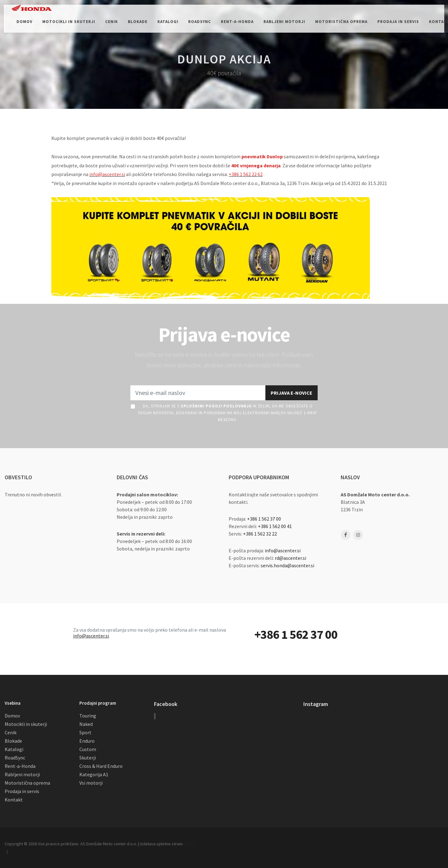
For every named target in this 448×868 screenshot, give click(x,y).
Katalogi (14, 749)
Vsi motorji (91, 783)
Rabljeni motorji (22, 774)
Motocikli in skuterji (26, 724)
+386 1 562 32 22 (260, 534)
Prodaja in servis (22, 791)
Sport (85, 732)
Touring (88, 716)
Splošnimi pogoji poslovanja (216, 406)
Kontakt (14, 800)
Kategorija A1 (94, 774)
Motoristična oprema (27, 783)
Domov (12, 716)
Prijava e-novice (292, 393)
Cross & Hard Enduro (101, 766)
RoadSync (15, 758)
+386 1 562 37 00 (264, 519)
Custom (88, 749)
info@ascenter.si (283, 550)
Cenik (11, 732)
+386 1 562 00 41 (275, 526)
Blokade (13, 741)
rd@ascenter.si (290, 558)
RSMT (189, 844)
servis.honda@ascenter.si (287, 565)
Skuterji (88, 758)
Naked (86, 724)
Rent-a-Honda (20, 766)
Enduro (87, 741)
